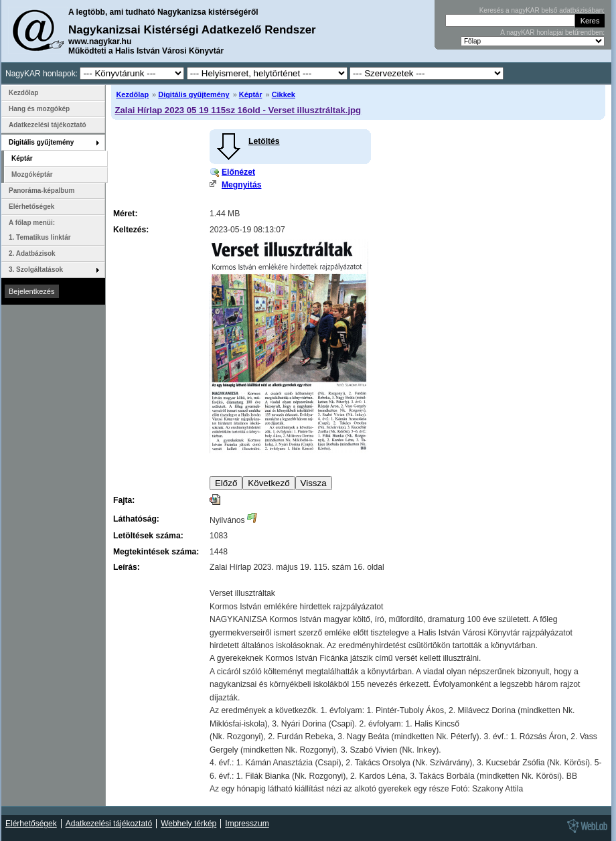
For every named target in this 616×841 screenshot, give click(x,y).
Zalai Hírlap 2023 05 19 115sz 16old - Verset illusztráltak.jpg (238, 110)
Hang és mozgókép (39, 109)
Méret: (125, 214)
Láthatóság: (136, 519)
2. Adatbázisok (32, 253)
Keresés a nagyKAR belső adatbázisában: (542, 10)
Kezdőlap (132, 94)
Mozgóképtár (32, 174)
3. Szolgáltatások (36, 270)
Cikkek (284, 94)
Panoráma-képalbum (42, 190)
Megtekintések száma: (156, 552)
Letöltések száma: (148, 536)
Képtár (251, 94)
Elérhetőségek (31, 207)
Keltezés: (131, 230)
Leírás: (127, 567)
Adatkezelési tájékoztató (48, 125)
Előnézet (238, 172)
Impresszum (247, 824)
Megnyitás (241, 185)
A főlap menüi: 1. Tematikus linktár (40, 230)
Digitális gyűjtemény (194, 94)
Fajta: (124, 500)
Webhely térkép (188, 824)
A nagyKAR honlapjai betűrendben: (552, 32)
